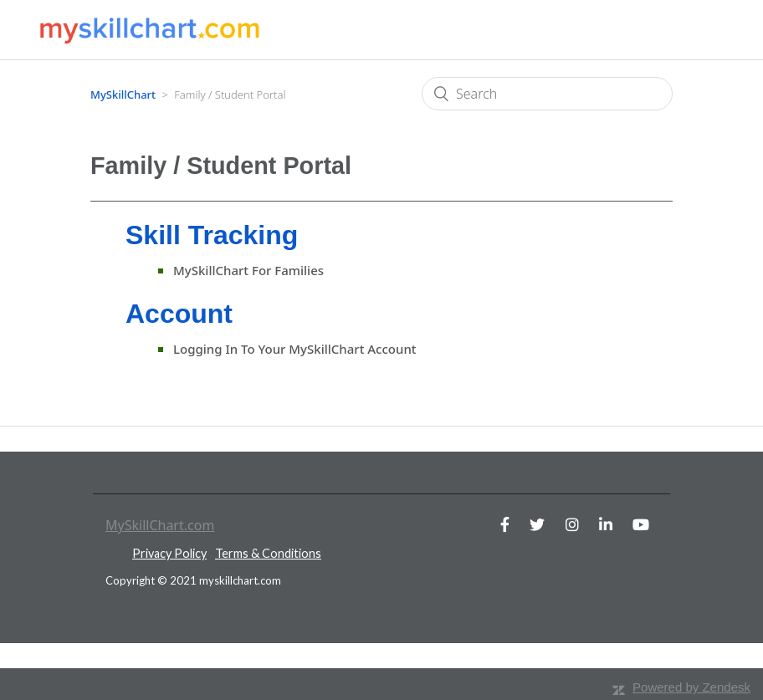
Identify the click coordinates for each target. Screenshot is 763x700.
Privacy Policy (169, 553)
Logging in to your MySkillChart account (295, 349)
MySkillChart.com (160, 525)
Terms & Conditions (268, 553)
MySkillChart (123, 95)
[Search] (547, 94)
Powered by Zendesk (691, 687)
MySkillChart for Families (248, 270)
